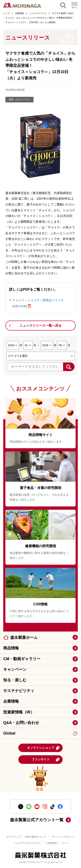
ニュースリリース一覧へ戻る (40, 325)
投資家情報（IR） (19, 712)
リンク (65, 843)
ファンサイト (46, 760)
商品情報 (11, 648)
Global (40, 733)
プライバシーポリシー (63, 837)
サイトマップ (14, 837)
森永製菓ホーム (24, 638)
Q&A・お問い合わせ (21, 723)
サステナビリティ (19, 691)
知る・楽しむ (15, 680)
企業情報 (11, 701)
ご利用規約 (51, 843)
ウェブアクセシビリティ (28, 843)
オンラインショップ (43, 748)
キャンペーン (15, 669)
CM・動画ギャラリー (22, 659)
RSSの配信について (36, 837)
